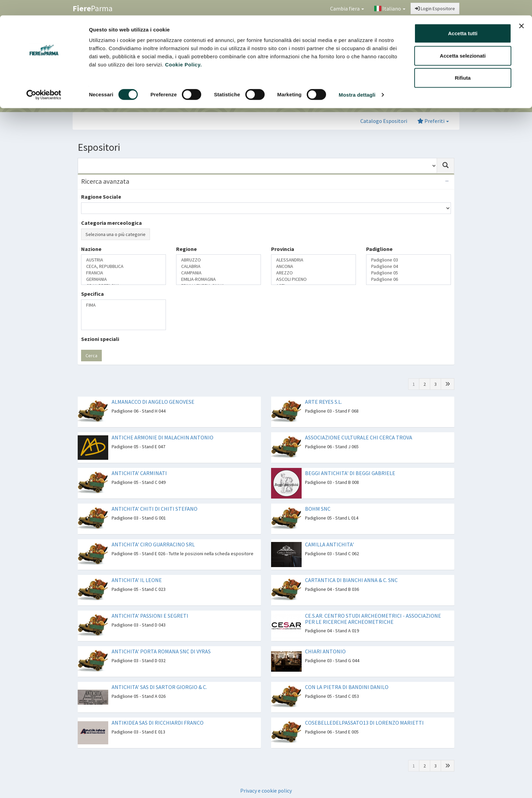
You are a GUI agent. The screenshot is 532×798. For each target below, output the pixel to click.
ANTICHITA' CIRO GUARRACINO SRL (153, 544)
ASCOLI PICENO (313, 279)
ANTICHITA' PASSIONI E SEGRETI (150, 616)
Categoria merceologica (111, 223)
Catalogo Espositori (384, 121)
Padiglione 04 (408, 266)
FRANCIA (123, 273)
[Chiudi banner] (521, 11)
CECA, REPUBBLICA (123, 266)
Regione (186, 249)
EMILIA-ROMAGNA (218, 279)
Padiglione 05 (408, 273)
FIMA (123, 305)
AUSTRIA (123, 260)
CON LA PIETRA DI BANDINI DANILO (347, 687)
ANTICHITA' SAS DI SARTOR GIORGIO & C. (159, 687)
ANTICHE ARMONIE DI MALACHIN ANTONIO (163, 437)
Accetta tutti (463, 18)
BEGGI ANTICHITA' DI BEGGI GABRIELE (350, 473)
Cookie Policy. (183, 49)
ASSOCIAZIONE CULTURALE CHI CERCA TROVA (359, 437)
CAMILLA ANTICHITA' (329, 544)
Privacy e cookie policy (266, 791)
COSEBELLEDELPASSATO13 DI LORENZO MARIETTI (364, 723)
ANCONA (313, 266)
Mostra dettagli (357, 79)
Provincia (283, 249)
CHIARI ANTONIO (325, 651)
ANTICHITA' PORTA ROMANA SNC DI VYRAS (161, 651)
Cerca (91, 356)
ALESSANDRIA (313, 260)
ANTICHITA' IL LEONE (137, 580)
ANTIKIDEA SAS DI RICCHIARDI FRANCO (158, 723)
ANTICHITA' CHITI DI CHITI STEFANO (155, 509)
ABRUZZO (218, 260)
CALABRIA (218, 266)
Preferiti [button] (433, 121)
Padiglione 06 (408, 279)
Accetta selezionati (463, 40)
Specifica (92, 294)
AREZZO (313, 273)
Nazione (91, 249)
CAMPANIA (218, 273)
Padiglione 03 (408, 260)
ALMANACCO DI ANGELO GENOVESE (153, 402)
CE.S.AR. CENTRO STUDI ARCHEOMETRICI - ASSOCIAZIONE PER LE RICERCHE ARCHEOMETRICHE (373, 619)
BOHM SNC (318, 509)
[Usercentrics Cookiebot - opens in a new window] (44, 79)
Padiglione (379, 249)
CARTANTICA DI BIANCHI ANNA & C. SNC (351, 580)
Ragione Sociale (101, 197)
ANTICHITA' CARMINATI (139, 473)
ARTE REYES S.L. (324, 402)
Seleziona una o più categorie (116, 234)
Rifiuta (463, 62)
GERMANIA (123, 279)
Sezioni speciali (100, 339)
